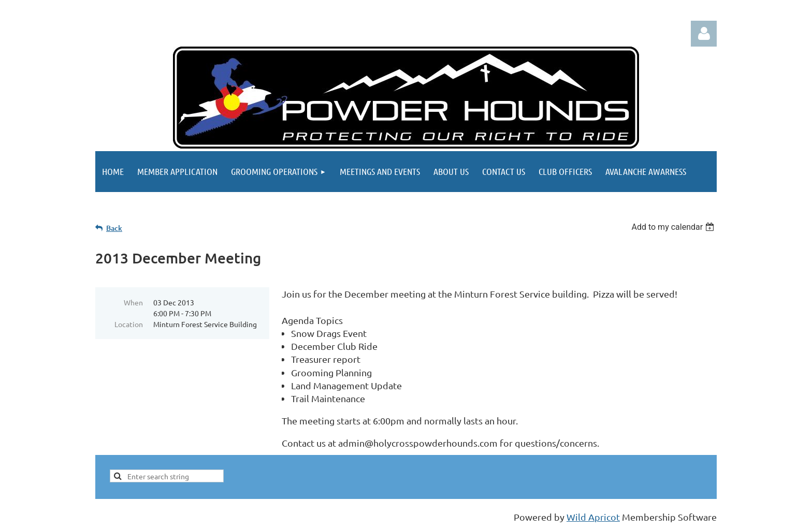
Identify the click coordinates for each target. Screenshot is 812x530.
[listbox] (674, 227)
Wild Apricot (593, 517)
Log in (704, 34)
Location (129, 324)
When (133, 302)
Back (114, 228)
